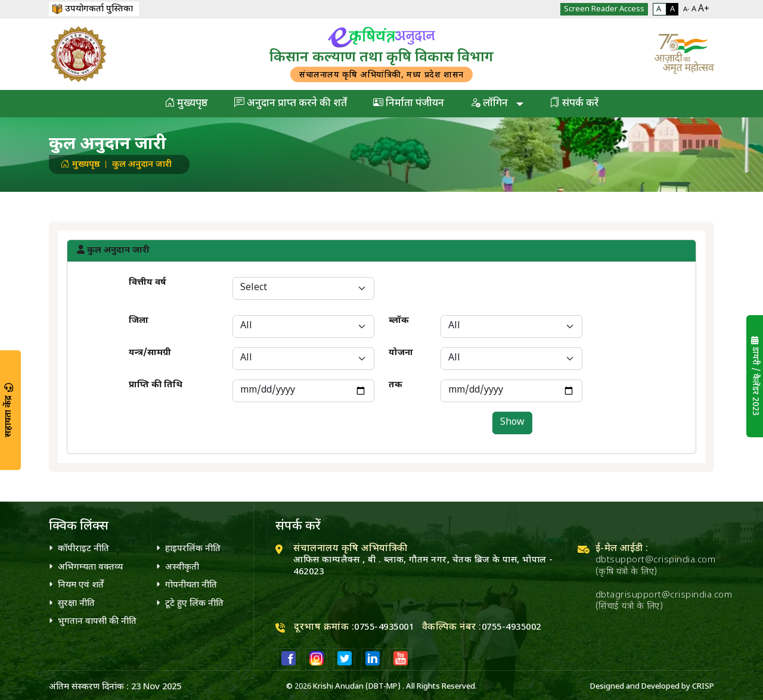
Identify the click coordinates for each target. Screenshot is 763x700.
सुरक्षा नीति (76, 604)
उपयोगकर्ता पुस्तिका (92, 9)
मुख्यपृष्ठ (186, 104)
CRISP (703, 687)
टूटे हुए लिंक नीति (194, 604)
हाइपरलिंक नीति (193, 549)
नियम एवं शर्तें (81, 585)
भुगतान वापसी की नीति (97, 622)
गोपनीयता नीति (191, 585)
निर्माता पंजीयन (409, 104)
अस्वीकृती (182, 567)
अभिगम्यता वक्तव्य (90, 567)
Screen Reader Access (604, 9)
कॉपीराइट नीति (83, 549)
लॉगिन (490, 104)
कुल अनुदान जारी (142, 165)
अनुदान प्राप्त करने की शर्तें (291, 104)
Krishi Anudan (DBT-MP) (357, 687)
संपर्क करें (574, 104)
